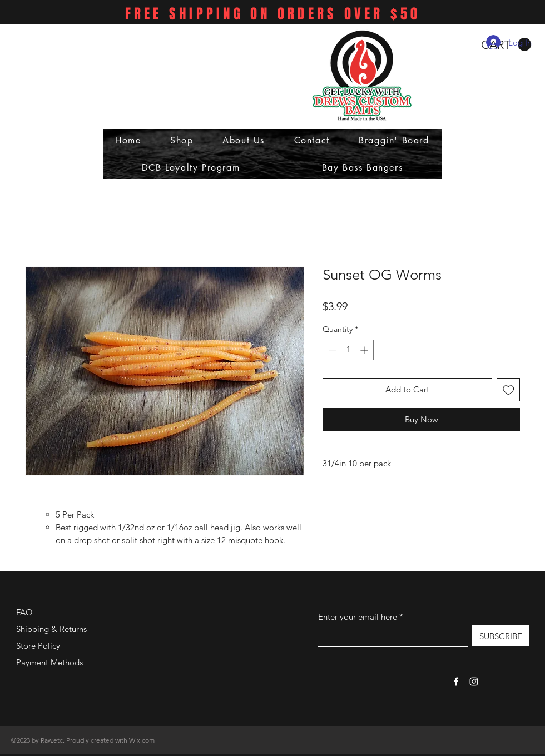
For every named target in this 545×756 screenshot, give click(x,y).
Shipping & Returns (51, 629)
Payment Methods (51, 662)
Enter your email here (358, 617)
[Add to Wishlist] (509, 390)
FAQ (24, 612)
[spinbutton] (348, 350)
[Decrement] (331, 350)
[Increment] (365, 350)
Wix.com (142, 740)
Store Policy (38, 646)
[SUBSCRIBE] (501, 636)
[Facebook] (456, 682)
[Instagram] (474, 682)
